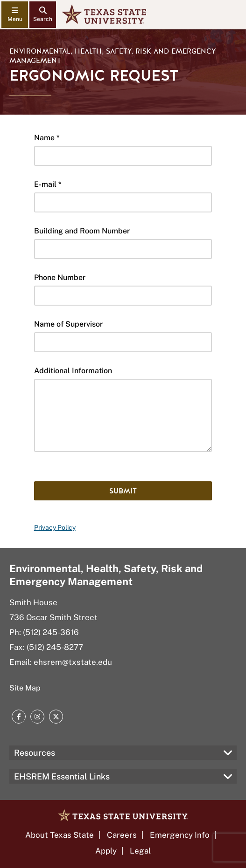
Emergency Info (180, 835)
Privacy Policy (55, 527)
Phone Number (60, 277)
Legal (140, 851)
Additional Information (73, 371)
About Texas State (60, 835)
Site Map (25, 688)
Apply (106, 851)
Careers (122, 835)
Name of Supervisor (68, 324)
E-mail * (48, 184)
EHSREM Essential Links (62, 776)
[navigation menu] (15, 15)
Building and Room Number (82, 231)
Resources (35, 753)
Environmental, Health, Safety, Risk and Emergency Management (113, 56)
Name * (47, 138)
